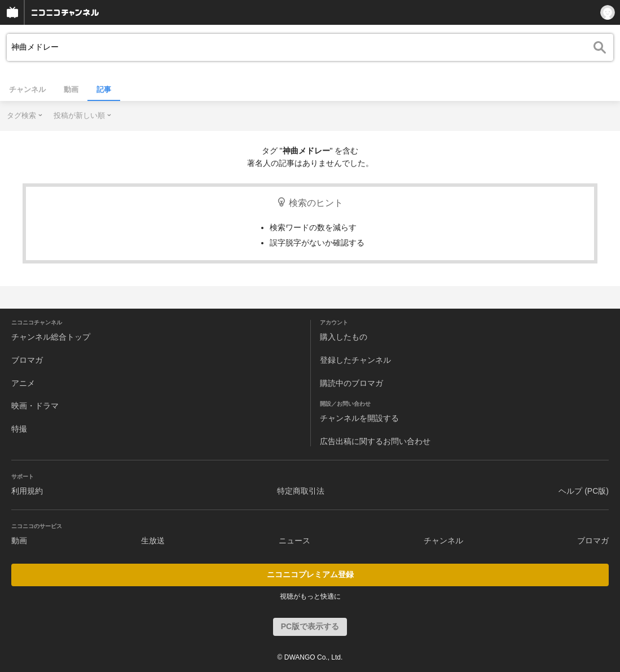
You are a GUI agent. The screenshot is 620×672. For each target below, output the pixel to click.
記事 (104, 89)
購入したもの (344, 337)
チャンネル (27, 89)
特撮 (19, 429)
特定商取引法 (301, 491)
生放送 (153, 541)
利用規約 (27, 491)
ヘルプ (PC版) (584, 491)
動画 (71, 89)
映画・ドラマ (35, 406)
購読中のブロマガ (351, 383)
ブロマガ (27, 360)
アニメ (23, 383)
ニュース (294, 541)
